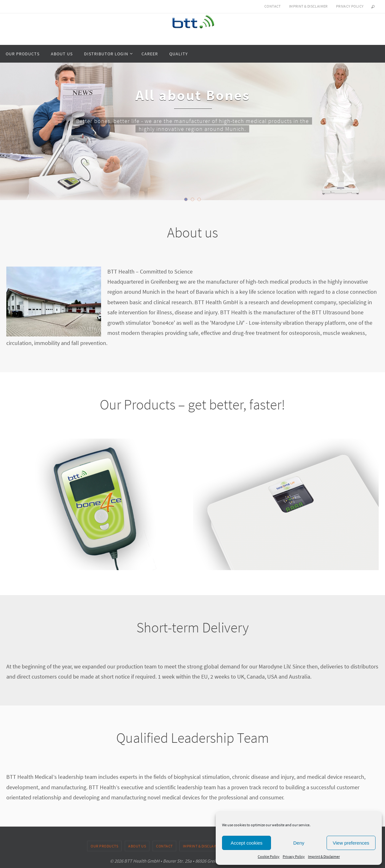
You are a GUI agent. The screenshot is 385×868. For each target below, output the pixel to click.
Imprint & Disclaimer (324, 856)
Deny (299, 843)
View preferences (351, 843)
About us (137, 846)
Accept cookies (247, 843)
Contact (273, 6)
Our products (104, 846)
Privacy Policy (294, 856)
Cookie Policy (269, 856)
